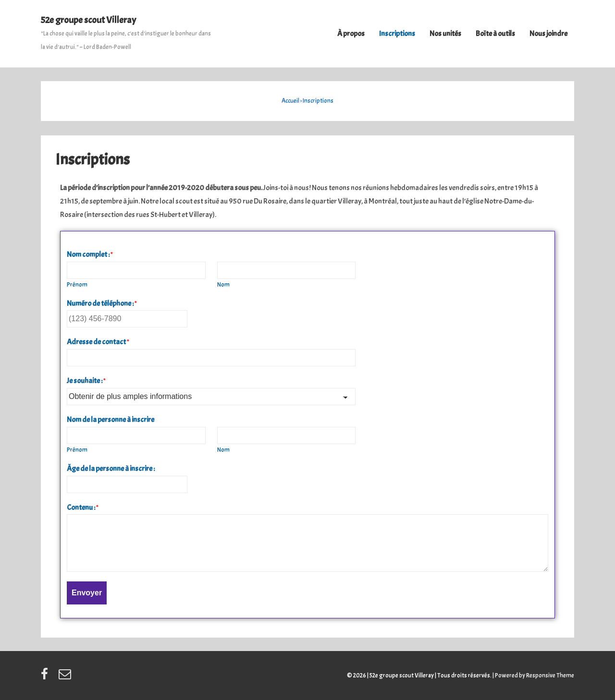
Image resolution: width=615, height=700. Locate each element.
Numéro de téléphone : (102, 303)
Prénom (77, 285)
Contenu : (83, 507)
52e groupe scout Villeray (88, 20)
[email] (66, 677)
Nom (223, 285)
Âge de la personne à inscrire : (111, 469)
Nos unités (445, 34)
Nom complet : (90, 254)
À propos (351, 34)
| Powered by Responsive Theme (533, 676)
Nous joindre (548, 34)
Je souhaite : (86, 381)
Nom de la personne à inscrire (111, 420)
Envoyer (87, 593)
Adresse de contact (98, 342)
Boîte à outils (495, 34)
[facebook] (46, 677)
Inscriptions (397, 34)
